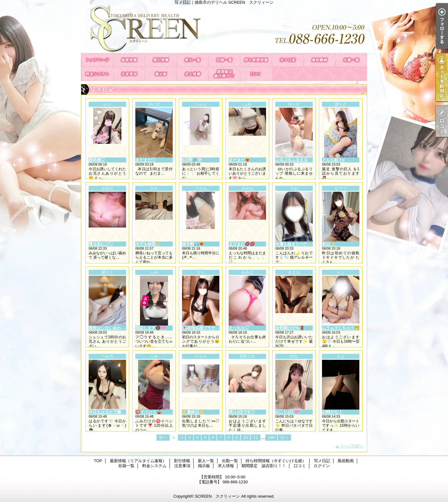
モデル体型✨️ (148, 244)
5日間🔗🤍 (192, 160)
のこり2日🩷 (287, 412)
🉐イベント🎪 (148, 412)
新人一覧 (192, 60)
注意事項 (129, 74)
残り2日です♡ (242, 412)
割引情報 (161, 60)
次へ (284, 437)
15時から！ (332, 412)
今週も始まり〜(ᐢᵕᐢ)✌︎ (295, 244)
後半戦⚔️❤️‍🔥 (193, 244)
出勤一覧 (224, 60)
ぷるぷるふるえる (292, 160)
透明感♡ (97, 160)
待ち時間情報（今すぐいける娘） (256, 60)
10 (245, 437)
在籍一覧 (351, 60)
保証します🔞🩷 (150, 328)
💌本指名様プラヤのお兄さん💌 (211, 328)
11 (255, 437)
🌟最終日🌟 (193, 412)
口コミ (256, 74)
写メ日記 (287, 60)
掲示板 (161, 74)
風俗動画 (319, 60)
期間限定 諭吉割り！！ (224, 74)
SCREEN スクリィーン (217, 496)
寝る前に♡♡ (101, 244)
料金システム (97, 74)
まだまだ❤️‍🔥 (239, 160)
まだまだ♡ (145, 160)
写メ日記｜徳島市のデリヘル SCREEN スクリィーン (224, 29)
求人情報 (192, 74)
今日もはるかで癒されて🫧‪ (113, 412)
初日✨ (329, 244)
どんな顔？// (333, 160)
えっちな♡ (239, 328)
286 (271, 437)
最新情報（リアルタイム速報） (129, 60)
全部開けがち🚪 (290, 328)
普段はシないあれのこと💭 (113, 328)
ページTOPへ (352, 446)
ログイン (322, 466)
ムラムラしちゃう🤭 (341, 328)
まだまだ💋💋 (242, 244)
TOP (97, 60)
